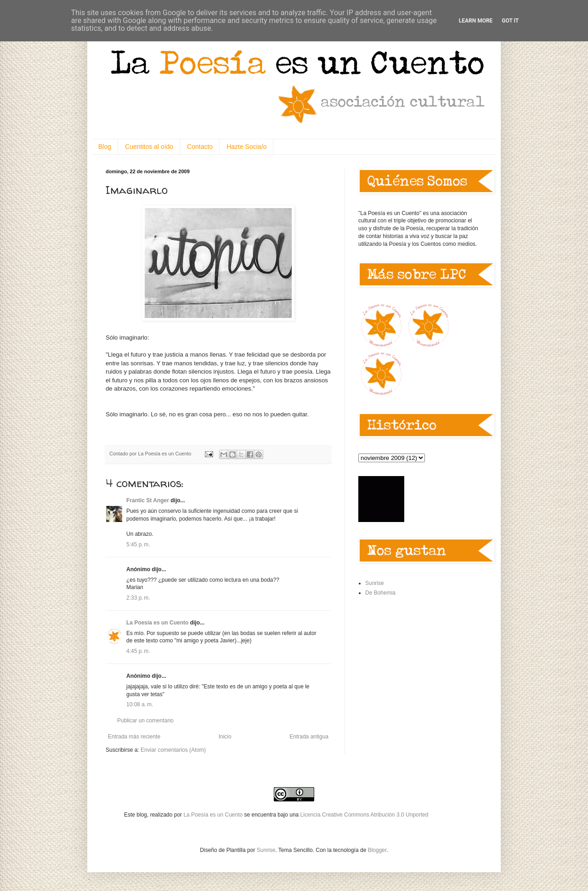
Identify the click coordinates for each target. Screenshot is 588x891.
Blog (105, 147)
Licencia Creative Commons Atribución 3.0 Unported (365, 815)
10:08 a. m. (140, 704)
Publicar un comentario (145, 721)
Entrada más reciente (134, 737)
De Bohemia (380, 593)
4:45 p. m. (138, 651)
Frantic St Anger (148, 500)
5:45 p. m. (138, 545)
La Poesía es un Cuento (157, 623)
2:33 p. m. (138, 598)
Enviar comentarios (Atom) (173, 750)
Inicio (225, 737)
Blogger (377, 850)
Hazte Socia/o (246, 147)
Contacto (200, 147)
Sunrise (375, 583)
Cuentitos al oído (149, 147)
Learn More (476, 21)
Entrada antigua (309, 737)
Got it (510, 21)
